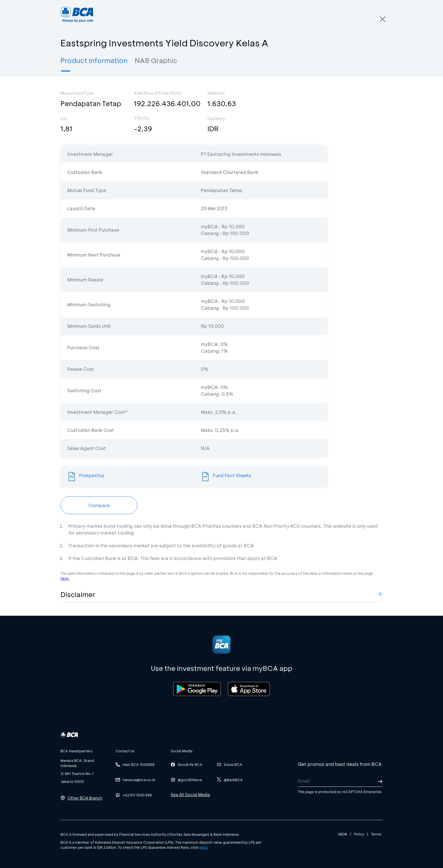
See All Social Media (190, 795)
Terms (376, 834)
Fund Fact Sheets (232, 475)
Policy (359, 834)
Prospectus (92, 475)
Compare (99, 505)
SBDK (343, 834)
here (203, 847)
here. (65, 578)
